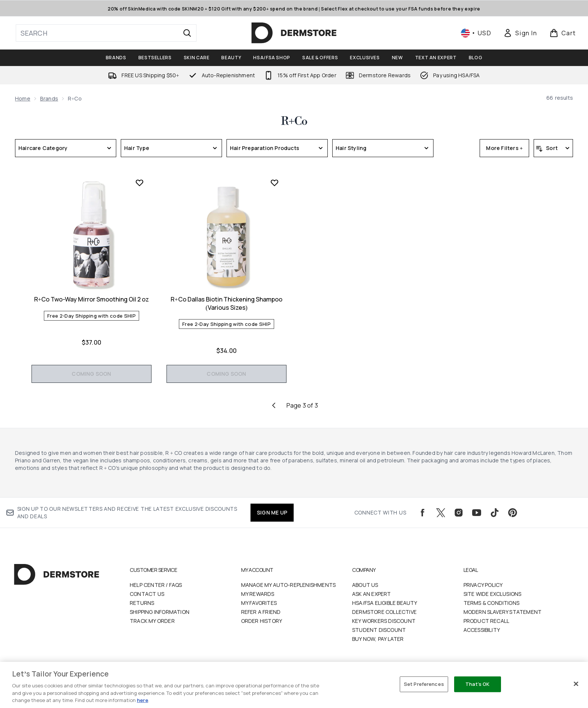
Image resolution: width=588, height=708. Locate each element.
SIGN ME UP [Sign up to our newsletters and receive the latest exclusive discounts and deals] (272, 512)
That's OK (477, 684)
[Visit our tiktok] (495, 513)
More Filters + (504, 148)
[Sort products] (553, 148)
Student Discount (379, 630)
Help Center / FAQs (156, 585)
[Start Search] (187, 33)
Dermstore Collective (384, 612)
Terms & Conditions (492, 603)
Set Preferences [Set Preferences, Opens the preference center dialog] (424, 684)
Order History (262, 621)
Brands (49, 98)
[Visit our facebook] (423, 513)
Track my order (152, 621)
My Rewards (258, 594)
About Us (365, 585)
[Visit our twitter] (441, 513)
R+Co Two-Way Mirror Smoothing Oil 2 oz (91, 299)
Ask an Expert (372, 594)
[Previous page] (274, 405)
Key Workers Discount (384, 621)
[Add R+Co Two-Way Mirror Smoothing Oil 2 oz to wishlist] (139, 183)
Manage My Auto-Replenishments (289, 585)
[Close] (576, 684)
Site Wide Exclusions (493, 594)
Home (23, 98)
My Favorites (259, 603)
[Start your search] (106, 33)
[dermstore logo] (294, 33)
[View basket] (563, 33)
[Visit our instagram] (459, 513)
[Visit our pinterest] (513, 513)
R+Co (294, 121)
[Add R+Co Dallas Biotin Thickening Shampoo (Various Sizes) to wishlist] (274, 183)
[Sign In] (520, 33)
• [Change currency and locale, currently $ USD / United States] (476, 33)
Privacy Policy (483, 585)
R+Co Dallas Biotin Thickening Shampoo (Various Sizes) (226, 303)
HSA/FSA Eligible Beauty (385, 603)
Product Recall (487, 621)
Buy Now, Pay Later (378, 639)
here (142, 700)
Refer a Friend (261, 612)
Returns (142, 603)
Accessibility (482, 630)
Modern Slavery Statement (503, 612)
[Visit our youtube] (477, 513)
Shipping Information (160, 612)
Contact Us (147, 594)
